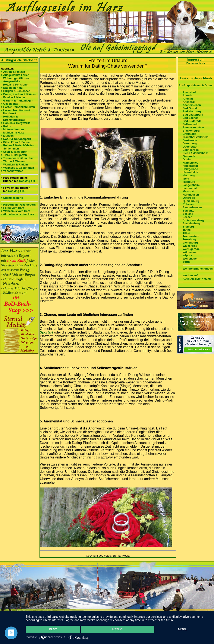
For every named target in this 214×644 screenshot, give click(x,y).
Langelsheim (191, 185)
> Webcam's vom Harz (15, 211)
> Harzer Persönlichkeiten (18, 107)
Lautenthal (190, 188)
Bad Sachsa (191, 118)
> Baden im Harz (12, 88)
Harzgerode (190, 169)
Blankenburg (191, 131)
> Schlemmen (10, 149)
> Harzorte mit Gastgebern (18, 205)
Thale (186, 233)
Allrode (187, 95)
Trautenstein (191, 236)
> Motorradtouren (12, 129)
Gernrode (189, 156)
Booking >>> (27, 181)
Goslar (187, 159)
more (182, 629)
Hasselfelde (190, 172)
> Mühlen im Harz (12, 133)
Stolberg (188, 227)
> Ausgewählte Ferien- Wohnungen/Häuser (16, 77)
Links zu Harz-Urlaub (196, 78)
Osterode (189, 198)
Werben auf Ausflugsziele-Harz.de (197, 277)
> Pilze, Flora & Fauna (15, 142)
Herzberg (189, 175)
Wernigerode (191, 249)
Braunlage (189, 134)
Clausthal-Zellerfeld (196, 137)
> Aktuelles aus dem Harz (18, 214)
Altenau (188, 99)
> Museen (7, 136)
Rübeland (189, 204)
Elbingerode (191, 150)
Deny (53, 629)
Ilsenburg (189, 182)
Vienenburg (190, 243)
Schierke (188, 211)
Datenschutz (196, 63)
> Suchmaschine (12, 198)
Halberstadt (190, 166)
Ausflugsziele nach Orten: (196, 85)
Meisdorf (188, 191)
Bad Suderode (192, 121)
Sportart (47, 332)
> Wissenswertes (12, 171)
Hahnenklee (190, 163)
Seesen (188, 217)
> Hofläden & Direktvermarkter (13, 118)
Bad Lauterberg (193, 115)
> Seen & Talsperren (14, 152)
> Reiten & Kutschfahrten (18, 145)
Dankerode (190, 140)
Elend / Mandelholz (195, 153)
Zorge (186, 262)
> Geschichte (10, 104)
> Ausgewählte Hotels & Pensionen (15, 83)
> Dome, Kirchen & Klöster (18, 94)
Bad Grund (190, 108)
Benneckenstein (193, 127)
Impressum (196, 59)
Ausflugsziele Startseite (19, 60)
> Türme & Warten (13, 161)
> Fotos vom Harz (12, 208)
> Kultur (6, 126)
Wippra (187, 255)
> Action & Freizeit (13, 72)
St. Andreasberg (193, 220)
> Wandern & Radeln (14, 165)
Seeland (188, 214)
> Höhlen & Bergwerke (16, 123)
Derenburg (190, 143)
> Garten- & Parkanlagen (17, 101)
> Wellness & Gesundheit (17, 168)
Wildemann (190, 252)
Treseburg (189, 239)
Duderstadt (190, 147)
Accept (118, 629)
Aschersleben (192, 105)
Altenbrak (189, 102)
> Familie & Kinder (13, 97)
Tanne (187, 230)
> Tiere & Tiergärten (14, 155)
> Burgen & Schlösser (15, 91)
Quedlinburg (191, 201)
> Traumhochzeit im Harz (17, 158)
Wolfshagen (190, 259)
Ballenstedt (190, 124)
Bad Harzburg (192, 111)
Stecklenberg (191, 223)
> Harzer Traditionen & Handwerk (16, 112)
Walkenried (190, 246)
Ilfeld (186, 179)
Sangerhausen (192, 207)
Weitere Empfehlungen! (198, 269)
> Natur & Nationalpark (16, 139)
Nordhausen (191, 195)
